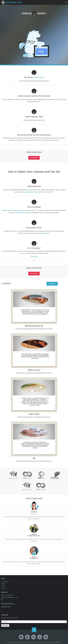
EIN (54, 231)
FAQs (3, 586)
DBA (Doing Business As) (24, 213)
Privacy (3, 588)
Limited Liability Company (31, 192)
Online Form (39, 77)
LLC (41, 192)
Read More (52, 284)
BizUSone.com (12, 2)
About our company (7, 595)
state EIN (47, 233)
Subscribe (5, 626)
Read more (34, 256)
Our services (5, 582)
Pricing (3, 584)
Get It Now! (34, 158)
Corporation (49, 192)
